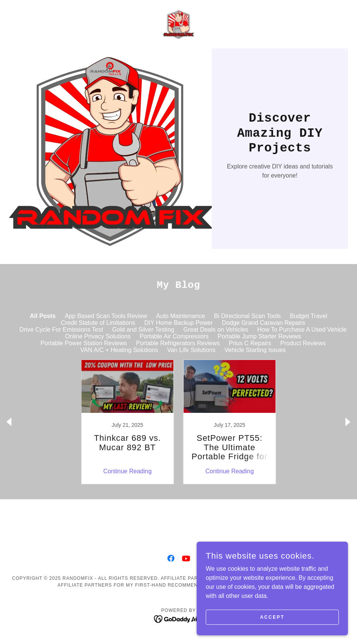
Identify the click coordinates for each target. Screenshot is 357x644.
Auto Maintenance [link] (181, 316)
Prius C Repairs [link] (250, 343)
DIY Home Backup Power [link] (178, 323)
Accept (272, 617)
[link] (178, 24)
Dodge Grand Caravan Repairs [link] (264, 323)
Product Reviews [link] (303, 343)
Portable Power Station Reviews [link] (84, 343)
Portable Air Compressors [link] (174, 336)
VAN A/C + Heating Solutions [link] (119, 350)
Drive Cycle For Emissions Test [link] (61, 330)
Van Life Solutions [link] (191, 350)
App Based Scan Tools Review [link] (106, 316)
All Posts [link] (43, 316)
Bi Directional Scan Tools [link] (248, 316)
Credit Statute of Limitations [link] (98, 323)
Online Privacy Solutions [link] (98, 336)
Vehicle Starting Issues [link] (255, 350)
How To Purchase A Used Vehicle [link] (302, 330)
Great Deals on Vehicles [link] (216, 330)
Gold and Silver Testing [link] (143, 330)
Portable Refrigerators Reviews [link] (178, 343)
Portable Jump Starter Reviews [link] (260, 336)
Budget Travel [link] (309, 316)
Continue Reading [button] (127, 471)
